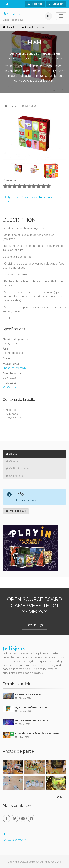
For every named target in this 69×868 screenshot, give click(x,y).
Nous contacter (14, 840)
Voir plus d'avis (16, 511)
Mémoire (21, 368)
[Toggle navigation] (61, 16)
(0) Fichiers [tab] (14, 476)
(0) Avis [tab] (12, 454)
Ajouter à (11, 197)
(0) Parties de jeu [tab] (18, 469)
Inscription (35, 4)
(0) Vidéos (29, 106)
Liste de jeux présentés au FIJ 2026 (37, 734)
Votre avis (28, 197)
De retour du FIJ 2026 (28, 694)
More (61, 797)
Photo (10, 106)
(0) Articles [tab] (14, 461)
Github (34, 625)
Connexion (56, 4)
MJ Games (9, 387)
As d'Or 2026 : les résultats (32, 720)
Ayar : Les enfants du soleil (32, 707)
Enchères (9, 368)
